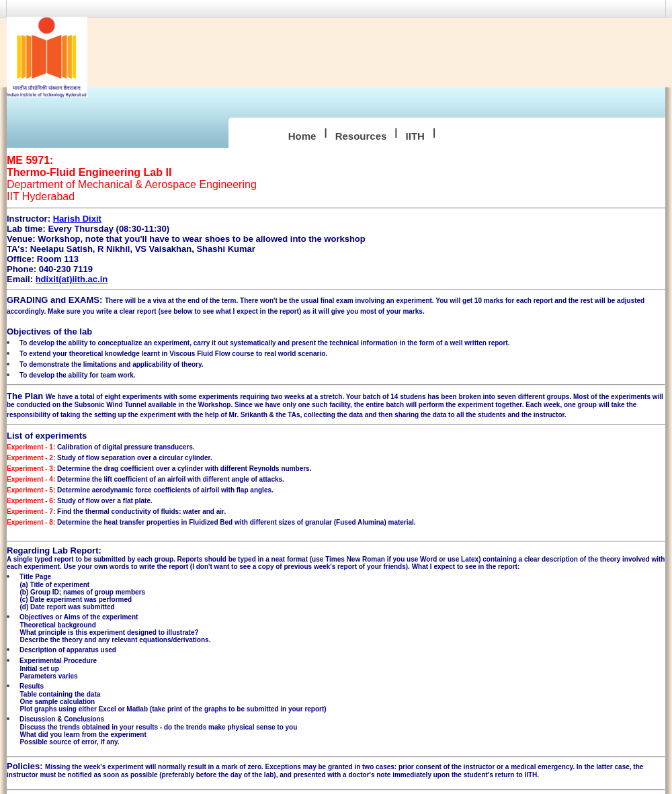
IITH (415, 136)
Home (302, 136)
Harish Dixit (77, 219)
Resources (361, 136)
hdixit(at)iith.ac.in (72, 279)
